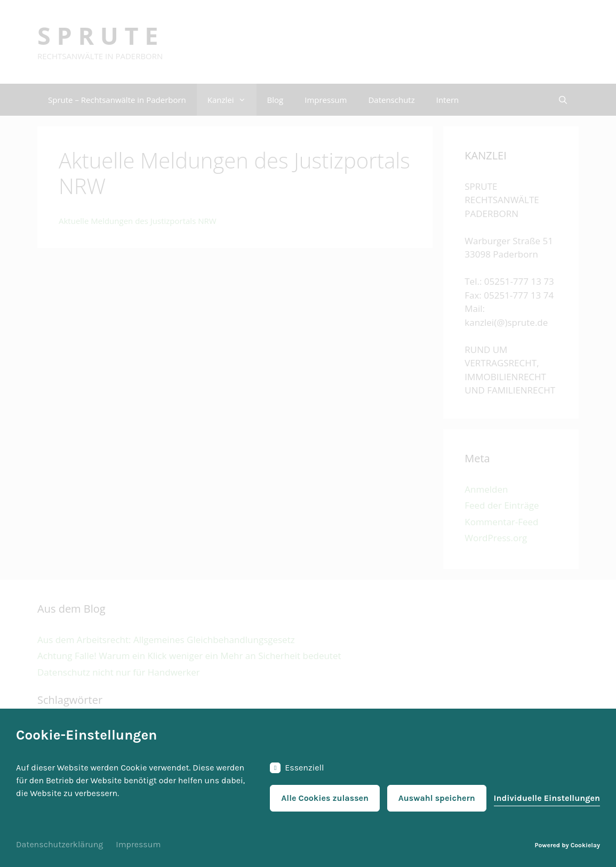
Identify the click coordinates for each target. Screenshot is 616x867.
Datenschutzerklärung (59, 844)
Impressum (138, 844)
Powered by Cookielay (567, 845)
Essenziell (297, 768)
